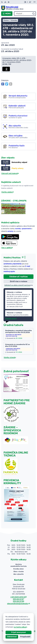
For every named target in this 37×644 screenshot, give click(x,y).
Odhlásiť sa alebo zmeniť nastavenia (19, 285)
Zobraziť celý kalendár (10, 173)
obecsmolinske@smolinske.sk (19, 604)
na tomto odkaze (17, 627)
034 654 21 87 (18, 599)
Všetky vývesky (10, 357)
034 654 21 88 (19, 601)
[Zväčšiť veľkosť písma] (30, 2)
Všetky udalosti (8, 192)
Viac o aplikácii (7, 248)
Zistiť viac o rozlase (19, 281)
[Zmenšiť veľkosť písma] (27, 2)
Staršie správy (11, 318)
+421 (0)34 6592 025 (19, 597)
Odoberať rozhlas (19, 277)
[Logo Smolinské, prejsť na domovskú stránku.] (18, 8)
